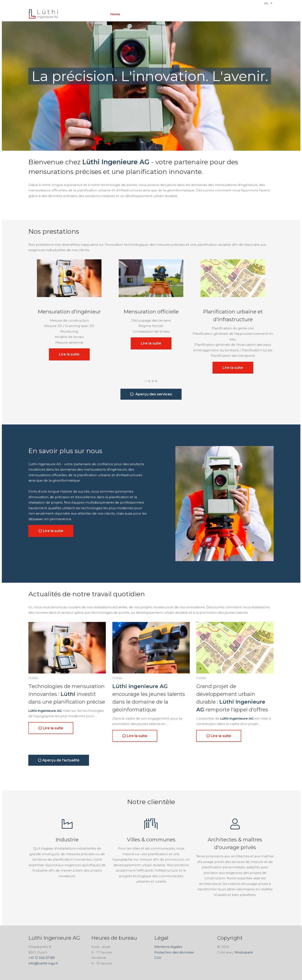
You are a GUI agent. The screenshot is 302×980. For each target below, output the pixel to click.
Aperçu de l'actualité (59, 760)
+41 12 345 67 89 (42, 958)
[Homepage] (43, 14)
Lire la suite (69, 354)
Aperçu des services (151, 394)
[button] (146, 381)
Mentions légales (168, 947)
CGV (158, 958)
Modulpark (244, 952)
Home (115, 14)
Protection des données (174, 952)
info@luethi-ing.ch (43, 963)
